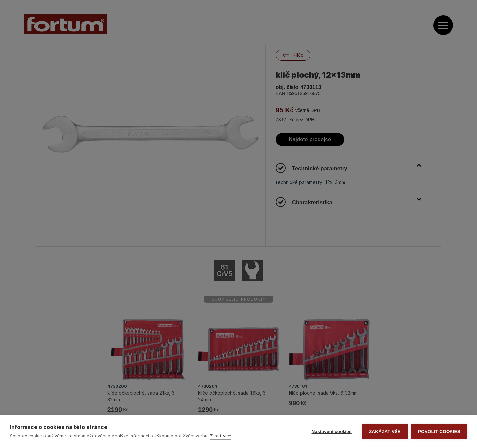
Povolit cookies (439, 432)
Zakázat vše (385, 432)
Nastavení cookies (332, 432)
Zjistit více (221, 436)
